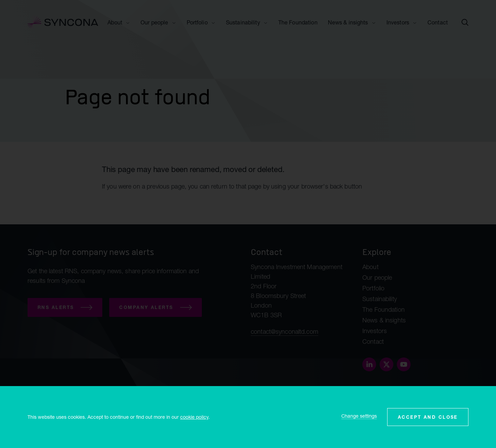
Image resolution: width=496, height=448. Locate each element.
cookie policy (194, 417)
